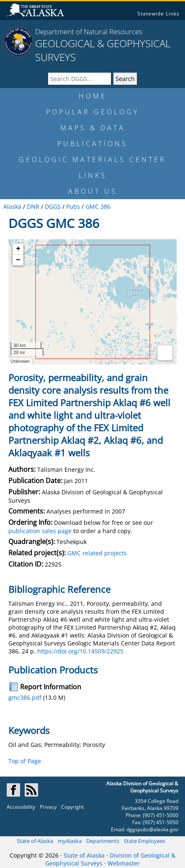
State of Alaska (35, 841)
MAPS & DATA (93, 128)
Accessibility (21, 807)
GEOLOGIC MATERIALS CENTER (92, 159)
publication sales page (40, 531)
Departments (103, 841)
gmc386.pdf (25, 697)
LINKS (93, 175)
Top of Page (25, 761)
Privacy (48, 807)
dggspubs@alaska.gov (152, 829)
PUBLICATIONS (92, 144)
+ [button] (18, 249)
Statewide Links (158, 14)
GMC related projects (97, 553)
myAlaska (70, 841)
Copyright (72, 807)
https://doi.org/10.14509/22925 (80, 651)
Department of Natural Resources (89, 32)
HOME (93, 96)
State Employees (145, 841)
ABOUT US (93, 191)
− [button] (18, 260)
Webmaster (124, 863)
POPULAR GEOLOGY (92, 112)
